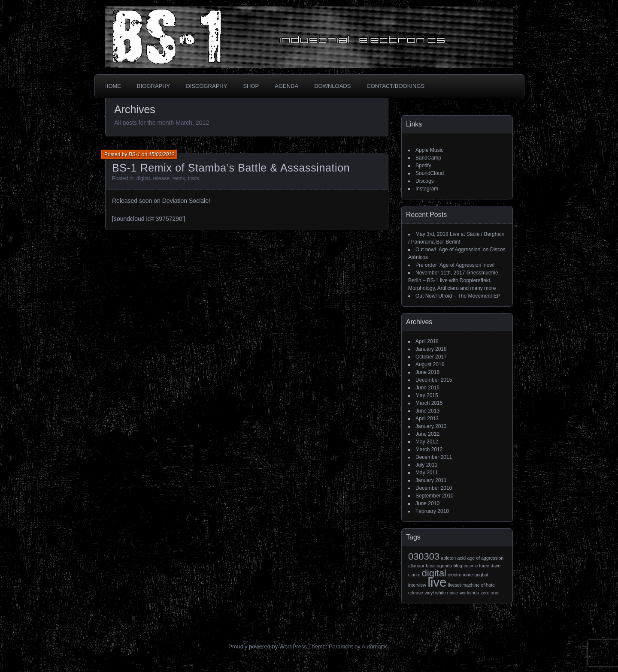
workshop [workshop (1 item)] (470, 593)
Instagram (427, 189)
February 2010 (432, 511)
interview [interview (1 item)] (417, 585)
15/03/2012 (161, 154)
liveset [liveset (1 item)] (454, 585)
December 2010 (434, 488)
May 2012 (427, 442)
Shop (251, 86)
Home (113, 86)
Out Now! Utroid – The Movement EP (458, 296)
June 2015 (427, 388)
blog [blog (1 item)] (458, 566)
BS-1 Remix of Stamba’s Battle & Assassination (231, 168)
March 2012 (429, 449)
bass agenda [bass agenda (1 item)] (439, 566)
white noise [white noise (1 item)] (447, 593)
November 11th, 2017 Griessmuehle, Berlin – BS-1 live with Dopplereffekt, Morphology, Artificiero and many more (454, 280)
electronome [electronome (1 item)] (460, 575)
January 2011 (431, 480)
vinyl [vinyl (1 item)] (429, 593)
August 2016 (430, 365)
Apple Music (429, 150)
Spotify (423, 166)
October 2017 (431, 357)
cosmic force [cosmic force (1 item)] (476, 566)
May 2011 (427, 473)
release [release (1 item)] (416, 593)
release (161, 178)
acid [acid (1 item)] (462, 558)
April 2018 (427, 341)
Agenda (286, 86)
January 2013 (431, 426)
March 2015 (429, 403)
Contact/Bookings (395, 86)
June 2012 (427, 434)
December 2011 (434, 457)
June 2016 (427, 372)
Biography (153, 86)
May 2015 (427, 395)
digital (143, 178)
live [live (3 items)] (437, 582)
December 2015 (434, 380)
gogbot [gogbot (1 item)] (481, 575)
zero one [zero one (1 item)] (489, 593)
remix (179, 178)
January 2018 (431, 349)
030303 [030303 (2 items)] (424, 556)
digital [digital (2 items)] (434, 573)
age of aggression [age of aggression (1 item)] (486, 558)
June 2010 (427, 503)
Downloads (332, 86)
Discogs (425, 181)
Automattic (375, 646)
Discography (206, 86)
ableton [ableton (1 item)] (448, 558)
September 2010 (435, 496)
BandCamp (428, 158)
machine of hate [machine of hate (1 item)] (479, 585)
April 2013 (427, 419)
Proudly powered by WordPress (268, 646)
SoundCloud (430, 173)
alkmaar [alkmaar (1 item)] (416, 566)
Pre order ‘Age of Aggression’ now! (455, 265)
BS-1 (135, 154)
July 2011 (426, 465)
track (194, 178)
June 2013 (427, 411)
